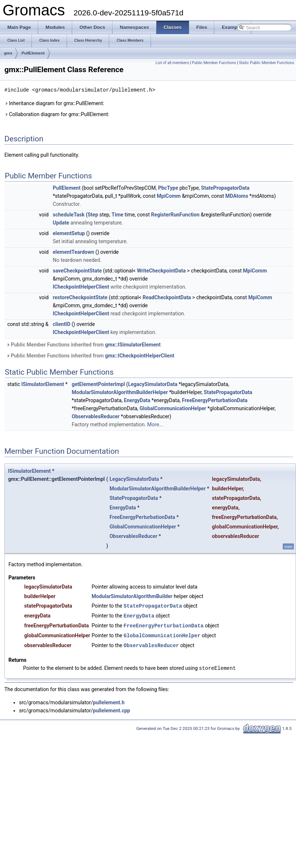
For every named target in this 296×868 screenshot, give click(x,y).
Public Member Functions (214, 63)
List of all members (172, 63)
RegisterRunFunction (175, 214)
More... (155, 424)
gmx (8, 53)
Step (93, 214)
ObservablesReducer (96, 416)
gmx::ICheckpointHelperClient (140, 355)
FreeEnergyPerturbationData (215, 400)
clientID (62, 324)
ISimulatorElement (43, 384)
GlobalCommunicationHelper (173, 408)
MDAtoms (237, 196)
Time (118, 214)
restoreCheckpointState (80, 297)
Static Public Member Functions (267, 63)
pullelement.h (109, 700)
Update (61, 222)
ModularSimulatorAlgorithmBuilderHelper (120, 392)
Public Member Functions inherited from (83, 344)
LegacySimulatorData (153, 384)
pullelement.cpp (112, 708)
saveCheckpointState (77, 270)
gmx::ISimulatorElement (133, 344)
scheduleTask (69, 214)
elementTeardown (73, 252)
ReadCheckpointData (167, 297)
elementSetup (69, 233)
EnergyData (137, 400)
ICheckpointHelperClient (81, 286)
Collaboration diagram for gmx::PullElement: (57, 114)
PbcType (168, 188)
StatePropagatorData (225, 188)
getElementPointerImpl (98, 384)
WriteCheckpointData (161, 270)
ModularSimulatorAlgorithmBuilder (132, 596)
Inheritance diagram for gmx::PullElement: (54, 103)
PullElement (33, 53)
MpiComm (169, 196)
